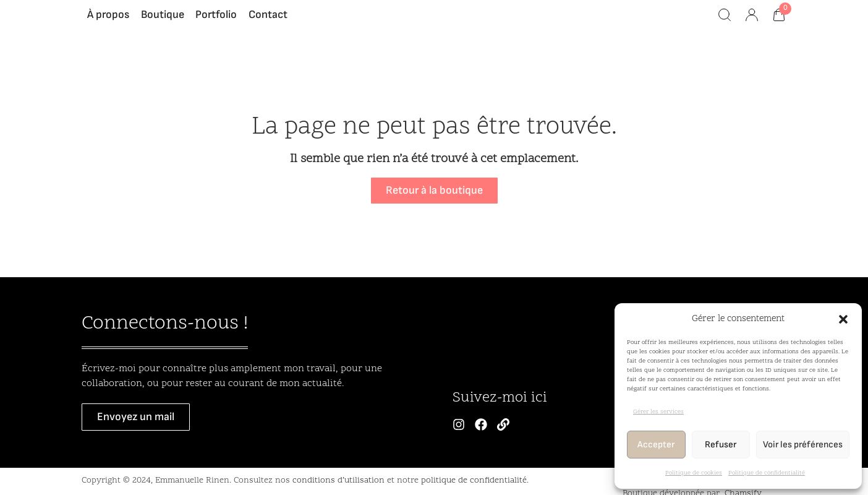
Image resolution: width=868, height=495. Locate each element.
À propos (108, 21)
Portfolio (216, 21)
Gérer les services (658, 412)
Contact (268, 21)
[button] (843, 319)
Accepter (656, 445)
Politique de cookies (694, 473)
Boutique (163, 21)
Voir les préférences (803, 445)
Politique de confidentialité (767, 473)
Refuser (721, 445)
